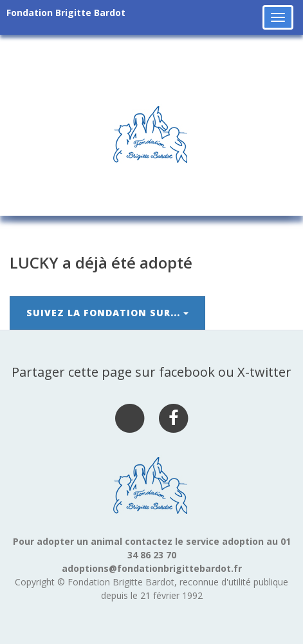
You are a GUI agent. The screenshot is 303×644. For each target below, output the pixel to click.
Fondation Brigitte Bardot (66, 13)
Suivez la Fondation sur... (107, 313)
